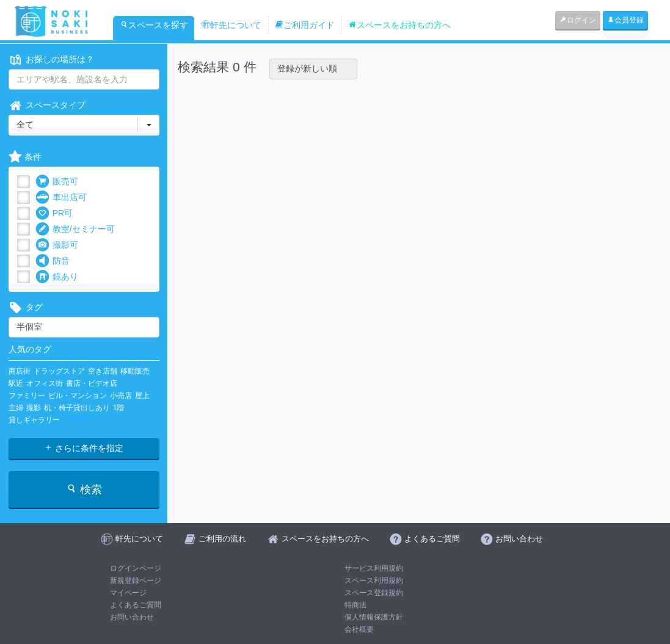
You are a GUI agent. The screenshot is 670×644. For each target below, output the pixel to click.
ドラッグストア (59, 371)
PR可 (54, 213)
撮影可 (57, 245)
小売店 (121, 396)
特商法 (355, 605)
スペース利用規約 (374, 581)
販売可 (57, 182)
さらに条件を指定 (84, 448)
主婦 (16, 408)
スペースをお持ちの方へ (399, 25)
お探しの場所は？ (51, 60)
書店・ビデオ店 (92, 383)
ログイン (578, 20)
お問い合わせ (132, 617)
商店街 (20, 371)
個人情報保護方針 (374, 617)
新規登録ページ (136, 581)
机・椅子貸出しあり (77, 408)
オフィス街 (45, 383)
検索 (84, 489)
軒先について (231, 25)
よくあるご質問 (136, 605)
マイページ (128, 593)
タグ (26, 307)
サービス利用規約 (374, 568)
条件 (25, 157)
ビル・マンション (78, 396)
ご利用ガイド (305, 25)
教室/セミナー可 (75, 229)
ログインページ (136, 568)
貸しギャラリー (34, 420)
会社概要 (359, 629)
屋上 (142, 396)
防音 (53, 261)
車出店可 (61, 197)
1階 (119, 408)
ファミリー (27, 396)
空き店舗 (103, 371)
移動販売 (135, 371)
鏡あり (57, 277)
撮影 (34, 408)
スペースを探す (154, 25)
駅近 (16, 383)
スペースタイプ (47, 105)
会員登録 (625, 20)
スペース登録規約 (374, 593)
